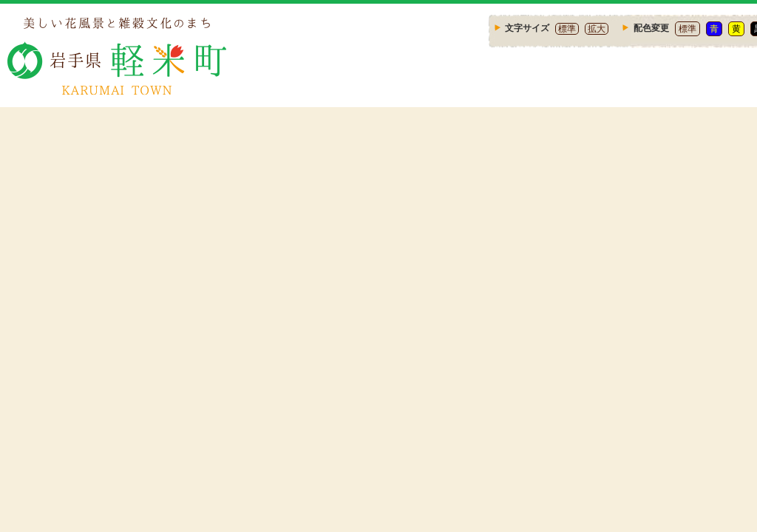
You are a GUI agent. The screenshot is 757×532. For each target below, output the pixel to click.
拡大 (597, 29)
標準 (567, 29)
